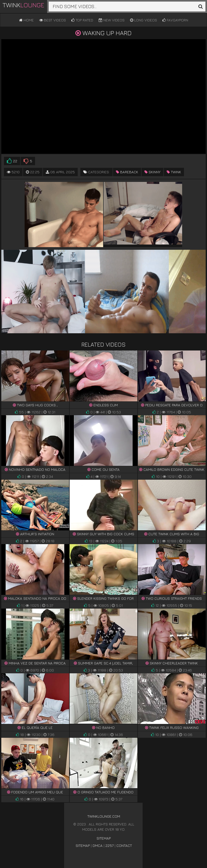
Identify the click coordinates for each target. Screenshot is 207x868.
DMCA (98, 845)
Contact (124, 845)
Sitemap (104, 838)
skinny (152, 172)
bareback (127, 172)
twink (174, 172)
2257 (110, 845)
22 (12, 161)
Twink (23, 5)
